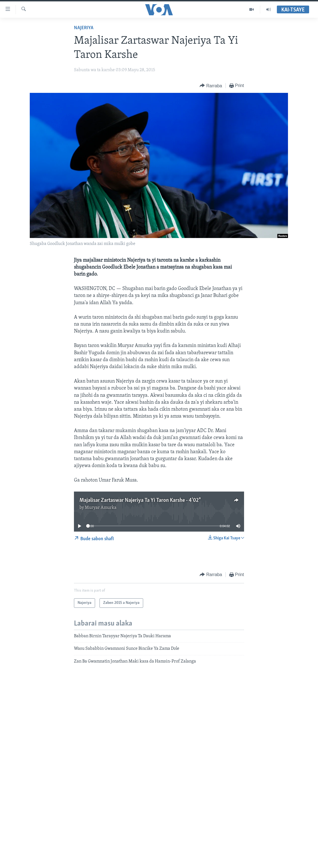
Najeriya (84, 28)
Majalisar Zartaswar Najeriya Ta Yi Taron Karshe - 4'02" (140, 500)
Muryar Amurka (101, 508)
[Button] (211, 86)
